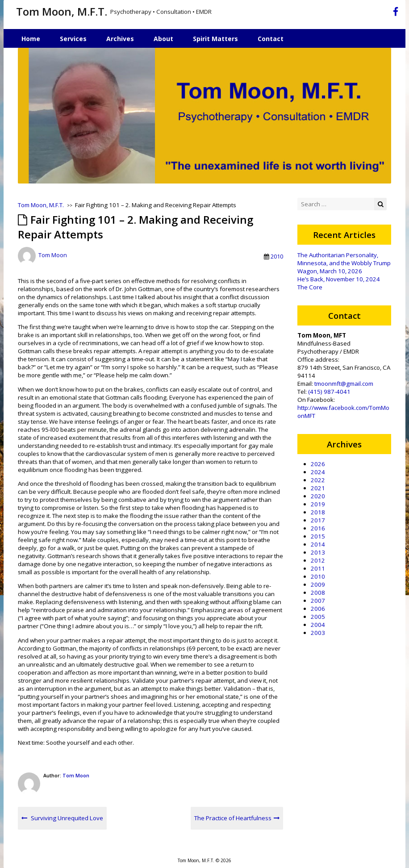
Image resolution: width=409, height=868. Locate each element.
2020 (318, 496)
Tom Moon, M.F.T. (62, 11)
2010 (277, 256)
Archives (120, 39)
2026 (318, 464)
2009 (318, 584)
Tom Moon (53, 255)
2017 (318, 520)
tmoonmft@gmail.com (344, 384)
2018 (318, 512)
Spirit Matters (215, 39)
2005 (318, 617)
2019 (318, 504)
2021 (318, 488)
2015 (318, 536)
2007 (318, 601)
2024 (318, 472)
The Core (310, 287)
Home (31, 39)
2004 (318, 625)
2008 (318, 593)
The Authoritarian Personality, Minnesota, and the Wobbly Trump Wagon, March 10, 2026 (344, 263)
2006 (318, 609)
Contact (271, 39)
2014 (318, 544)
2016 (318, 528)
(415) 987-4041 (329, 392)
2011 (318, 568)
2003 (318, 633)
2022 (318, 480)
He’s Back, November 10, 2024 (339, 279)
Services (73, 39)
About (163, 39)
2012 (318, 560)
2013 (318, 552)
